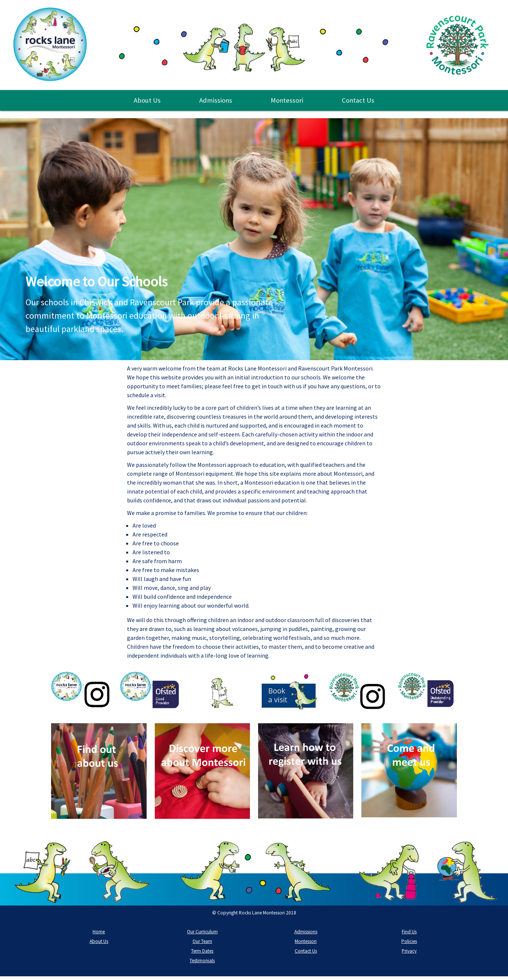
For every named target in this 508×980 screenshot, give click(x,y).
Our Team (202, 941)
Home (99, 932)
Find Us (409, 932)
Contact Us (358, 100)
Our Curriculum (202, 932)
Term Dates (202, 951)
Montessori (287, 100)
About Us (147, 100)
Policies (409, 941)
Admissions (216, 100)
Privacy (409, 951)
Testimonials (202, 961)
